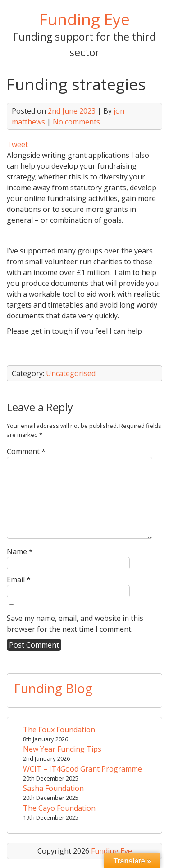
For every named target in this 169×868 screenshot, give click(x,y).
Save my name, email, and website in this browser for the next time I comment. (75, 624)
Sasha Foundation (53, 788)
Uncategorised (71, 373)
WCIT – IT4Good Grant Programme (82, 769)
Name (20, 551)
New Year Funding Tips (62, 749)
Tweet (17, 144)
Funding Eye (84, 19)
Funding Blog (53, 688)
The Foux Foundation (59, 730)
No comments (76, 122)
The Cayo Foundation (59, 808)
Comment (26, 451)
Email (19, 579)
